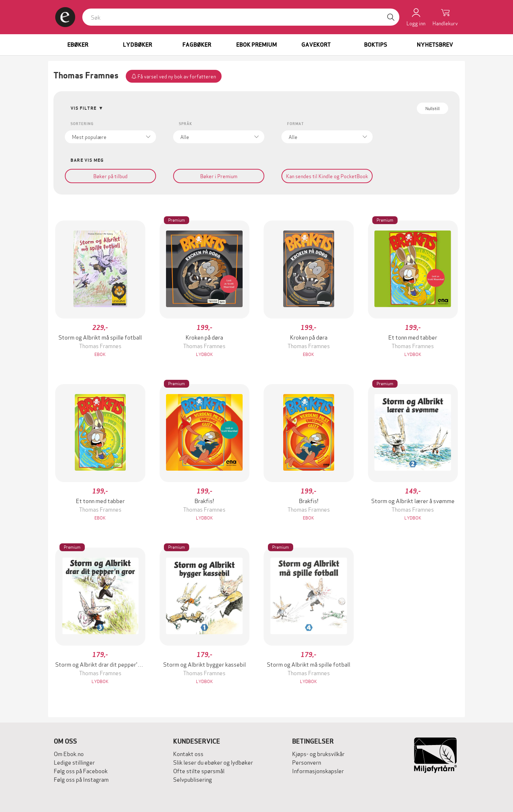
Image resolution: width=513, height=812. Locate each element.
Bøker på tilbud (110, 176)
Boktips (376, 45)
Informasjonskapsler (318, 770)
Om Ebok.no (69, 753)
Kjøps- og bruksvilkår (318, 753)
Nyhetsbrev (435, 45)
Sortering (82, 124)
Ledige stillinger (74, 762)
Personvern (307, 762)
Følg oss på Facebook (81, 770)
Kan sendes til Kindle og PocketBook (327, 176)
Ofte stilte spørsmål (199, 770)
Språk (185, 124)
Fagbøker (197, 45)
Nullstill (432, 108)
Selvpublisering (193, 779)
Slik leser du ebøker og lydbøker (213, 762)
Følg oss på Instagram (81, 779)
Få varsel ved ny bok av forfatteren (174, 76)
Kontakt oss (188, 753)
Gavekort (316, 45)
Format (296, 124)
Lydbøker (138, 45)
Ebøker (78, 45)
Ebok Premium (256, 45)
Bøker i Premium (219, 176)
